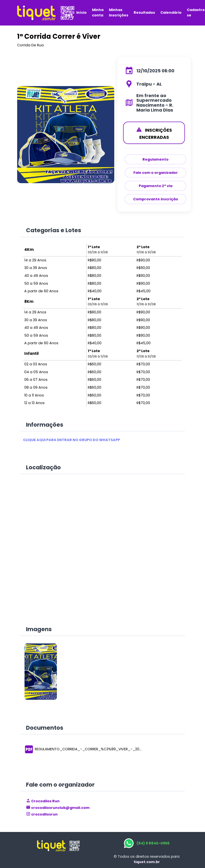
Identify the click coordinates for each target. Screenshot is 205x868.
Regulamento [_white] (155, 159)
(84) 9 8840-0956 (153, 843)
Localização (43, 467)
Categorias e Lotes (54, 230)
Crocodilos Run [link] (43, 801)
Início (81, 13)
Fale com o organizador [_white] (156, 173)
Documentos (45, 728)
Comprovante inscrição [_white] (156, 199)
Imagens (39, 629)
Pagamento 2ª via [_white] (156, 186)
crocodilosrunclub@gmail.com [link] (58, 808)
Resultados (144, 13)
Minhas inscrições (119, 13)
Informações (45, 425)
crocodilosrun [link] (42, 814)
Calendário (171, 13)
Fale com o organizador (60, 785)
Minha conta (98, 13)
